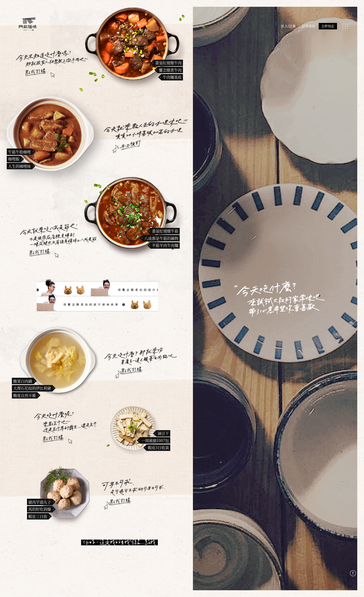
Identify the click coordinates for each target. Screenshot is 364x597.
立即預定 (328, 26)
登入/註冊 (288, 26)
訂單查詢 (309, 26)
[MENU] (345, 26)
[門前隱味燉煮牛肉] (28, 24)
